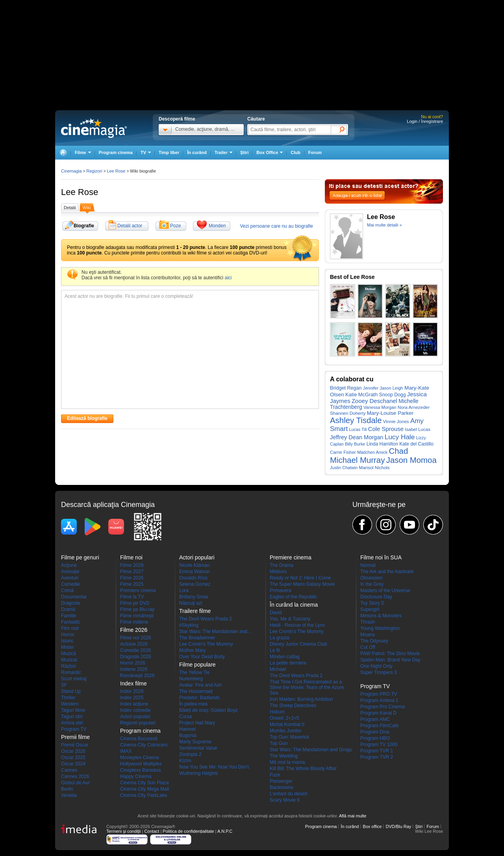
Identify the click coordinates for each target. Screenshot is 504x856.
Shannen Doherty (348, 413)
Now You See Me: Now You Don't (214, 767)
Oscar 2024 (73, 764)
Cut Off (368, 647)
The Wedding (284, 756)
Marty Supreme (195, 742)
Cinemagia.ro (94, 128)
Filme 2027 (132, 572)
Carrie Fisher (343, 452)
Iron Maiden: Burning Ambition (301, 699)
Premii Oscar (75, 745)
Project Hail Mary (197, 723)
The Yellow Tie (194, 672)
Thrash (368, 622)
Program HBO (375, 738)
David (276, 613)
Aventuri (70, 578)
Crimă (67, 590)
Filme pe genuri (80, 557)
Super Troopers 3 (379, 672)
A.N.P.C (225, 831)
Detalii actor (130, 226)
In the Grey (372, 584)
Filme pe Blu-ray (137, 609)
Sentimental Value (198, 748)
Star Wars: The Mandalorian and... (215, 631)
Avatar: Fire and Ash (201, 685)
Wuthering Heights (199, 773)
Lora (184, 590)
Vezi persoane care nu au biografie (277, 226)
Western (70, 704)
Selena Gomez (195, 584)
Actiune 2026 (134, 644)
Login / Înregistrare (425, 121)
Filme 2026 (132, 578)
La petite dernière (288, 663)
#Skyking (189, 625)
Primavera (281, 590)
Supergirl (370, 609)
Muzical (69, 660)
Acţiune (69, 565)
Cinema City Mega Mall (145, 789)
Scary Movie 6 (285, 800)
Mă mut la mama (287, 762)
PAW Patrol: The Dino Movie (390, 654)
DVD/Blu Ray (398, 826)
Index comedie (135, 710)
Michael (278, 669)
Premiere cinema (138, 590)
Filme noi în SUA (381, 557)
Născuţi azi (191, 603)
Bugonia (188, 735)
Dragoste (71, 603)
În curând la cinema (294, 605)
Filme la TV (132, 597)
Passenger (281, 781)
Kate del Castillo (416, 444)
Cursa (185, 717)
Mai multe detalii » (384, 225)
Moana (368, 635)
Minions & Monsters (381, 616)
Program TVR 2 (377, 757)
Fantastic (71, 622)
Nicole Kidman (194, 565)
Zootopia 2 (190, 754)
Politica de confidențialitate (188, 831)
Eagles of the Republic (293, 597)
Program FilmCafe (379, 726)
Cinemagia (71, 171)
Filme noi (131, 557)
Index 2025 (132, 698)
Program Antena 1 (379, 700)
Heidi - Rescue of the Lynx (297, 625)
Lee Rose (80, 192)
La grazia (279, 638)
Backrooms (282, 787)
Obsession (372, 578)
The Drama (282, 565)
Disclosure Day (376, 597)
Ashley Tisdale (356, 420)
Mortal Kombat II (287, 724)
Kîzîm (185, 761)
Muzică (69, 654)
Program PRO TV (379, 694)
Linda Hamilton (382, 444)
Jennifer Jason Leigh (383, 388)
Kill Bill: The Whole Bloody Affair (303, 769)
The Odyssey (374, 641)
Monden (217, 226)
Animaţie (70, 572)
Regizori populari (138, 723)
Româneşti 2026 (137, 676)
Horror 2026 (133, 663)
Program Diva (375, 732)
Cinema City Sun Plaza (144, 783)
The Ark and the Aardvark (387, 572)
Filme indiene (134, 622)
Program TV (74, 729)
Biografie (84, 226)
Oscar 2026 (73, 751)
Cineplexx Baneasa (140, 770)
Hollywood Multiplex (141, 764)
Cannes (69, 770)
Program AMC (375, 719)
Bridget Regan (346, 388)
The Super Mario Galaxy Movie (302, 584)
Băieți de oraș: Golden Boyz (208, 710)
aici (228, 278)
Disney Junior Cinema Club (298, 644)
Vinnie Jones (396, 422)
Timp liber (169, 152)
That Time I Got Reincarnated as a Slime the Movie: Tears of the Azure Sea (307, 687)
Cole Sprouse (386, 429)
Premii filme (75, 737)
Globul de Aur (75, 783)
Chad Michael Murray (369, 456)
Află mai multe (353, 816)
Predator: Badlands (199, 698)
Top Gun (279, 743)
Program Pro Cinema (383, 707)
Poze (175, 226)
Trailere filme (195, 611)
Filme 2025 (132, 584)
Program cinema (116, 152)
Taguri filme (73, 710)
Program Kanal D (378, 713)
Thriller (68, 698)
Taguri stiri (72, 717)
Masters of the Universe (385, 590)
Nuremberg (191, 679)
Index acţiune (134, 704)
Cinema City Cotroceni (144, 745)
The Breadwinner (197, 638)
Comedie (70, 584)
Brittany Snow (194, 597)
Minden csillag (285, 657)
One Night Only (376, 666)
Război (68, 666)
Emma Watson (195, 572)
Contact (152, 831)
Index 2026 (132, 691)
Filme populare (197, 665)
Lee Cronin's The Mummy (206, 644)
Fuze (275, 775)
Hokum (277, 712)
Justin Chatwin (344, 468)
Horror (68, 635)
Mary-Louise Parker (390, 413)
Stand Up (71, 691)
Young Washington (380, 628)
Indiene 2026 (134, 669)
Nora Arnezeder (414, 407)
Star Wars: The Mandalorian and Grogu (311, 750)
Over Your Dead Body (202, 657)
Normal (368, 565)
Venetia (69, 795)
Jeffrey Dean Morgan (357, 437)
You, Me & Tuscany (290, 619)
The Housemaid (196, 691)
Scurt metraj (74, 679)
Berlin (67, 789)
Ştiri (244, 152)
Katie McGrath (361, 395)
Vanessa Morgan (380, 407)
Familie (69, 616)
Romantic (71, 672)
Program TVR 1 (377, 751)
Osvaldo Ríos (193, 578)
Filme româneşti (137, 616)
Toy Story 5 (372, 603)
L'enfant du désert (289, 794)
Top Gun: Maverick (289, 737)
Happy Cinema (136, 776)
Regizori (94, 171)
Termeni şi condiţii (123, 831)
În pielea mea (193, 704)
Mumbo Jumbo (285, 731)
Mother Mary (192, 650)
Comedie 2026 (135, 650)
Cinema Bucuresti (139, 739)
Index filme (133, 683)
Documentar (74, 597)
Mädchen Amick (372, 452)
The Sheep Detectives (293, 706)
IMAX (126, 751)
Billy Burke (355, 444)
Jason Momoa (411, 460)
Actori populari (135, 717)
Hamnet (187, 729)
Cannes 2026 (75, 776)
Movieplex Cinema (140, 758)
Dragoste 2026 (136, 657)
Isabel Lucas (418, 429)
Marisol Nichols (374, 468)
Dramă (68, 609)
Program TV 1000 (379, 745)
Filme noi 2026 (136, 638)
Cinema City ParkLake (144, 795)
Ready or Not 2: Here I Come (300, 578)
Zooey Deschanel (374, 401)
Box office (372, 826)
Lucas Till (358, 429)
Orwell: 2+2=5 (284, 718)
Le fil (275, 650)
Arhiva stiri (72, 723)
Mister (68, 647)
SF (64, 685)
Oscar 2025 (73, 758)
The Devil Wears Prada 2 (206, 619)
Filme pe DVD (135, 603)
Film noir (70, 628)
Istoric (67, 641)
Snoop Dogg (392, 395)
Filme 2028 (132, 565)
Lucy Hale (400, 437)
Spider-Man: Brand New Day (390, 660)
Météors (278, 572)
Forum (315, 152)
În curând (197, 152)
